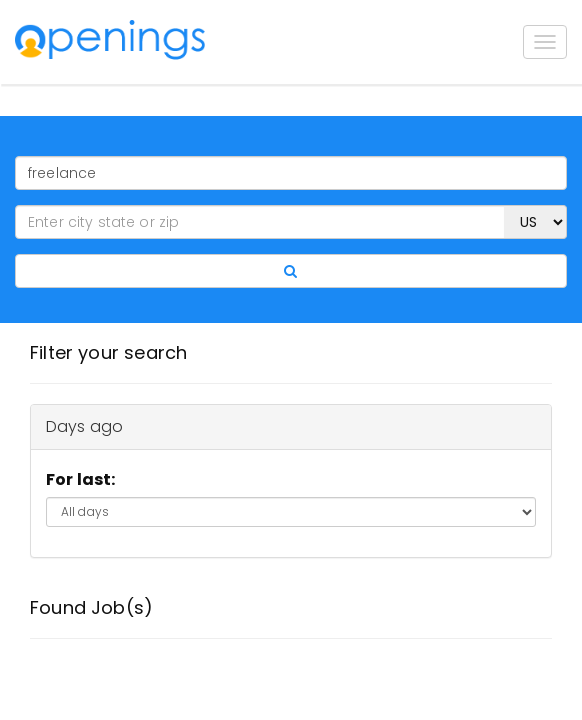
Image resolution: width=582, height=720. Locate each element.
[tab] (291, 427)
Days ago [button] (84, 426)
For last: (80, 479)
